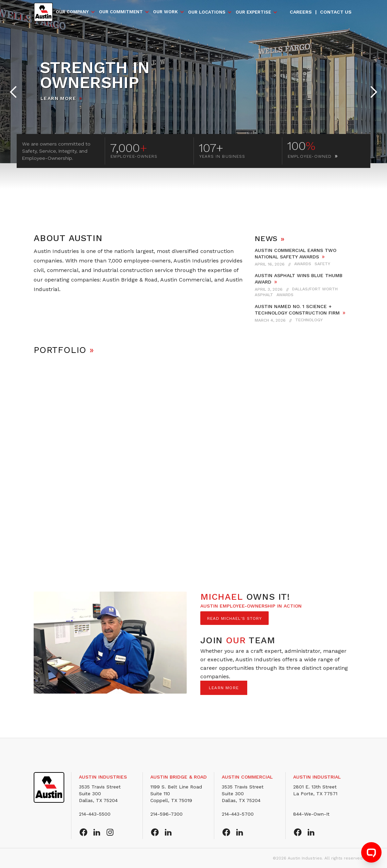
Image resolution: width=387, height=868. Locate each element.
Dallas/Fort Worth (315, 289)
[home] (43, 12)
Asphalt (264, 295)
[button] (76, 12)
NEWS (270, 239)
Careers (301, 12)
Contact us (336, 12)
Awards (303, 264)
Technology (309, 320)
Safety (322, 264)
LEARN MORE (224, 688)
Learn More (58, 98)
